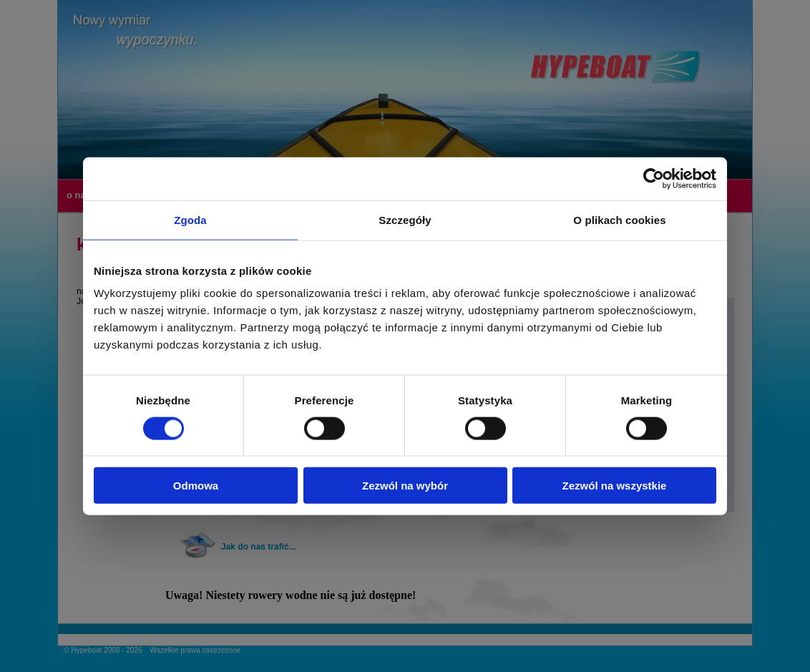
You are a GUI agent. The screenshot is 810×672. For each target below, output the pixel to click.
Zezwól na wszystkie (615, 486)
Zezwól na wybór (405, 486)
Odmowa (196, 486)
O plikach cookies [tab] (619, 219)
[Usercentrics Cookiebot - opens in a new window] (654, 178)
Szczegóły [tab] (405, 219)
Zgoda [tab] (190, 219)
